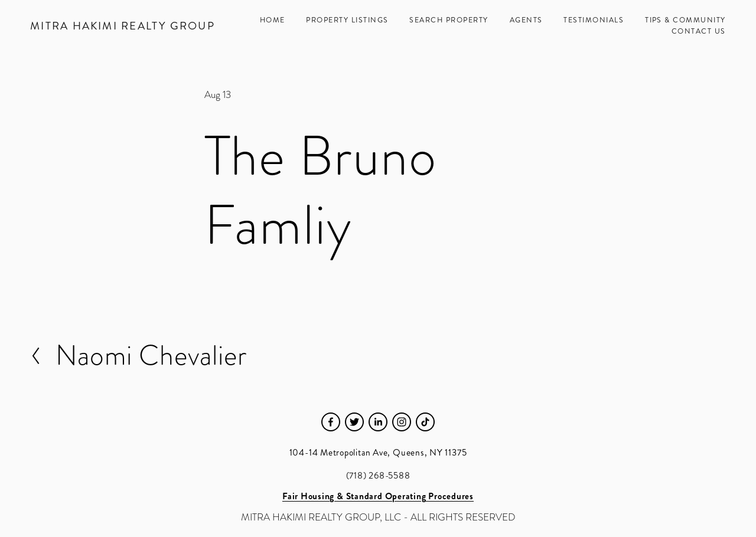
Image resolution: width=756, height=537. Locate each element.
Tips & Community (685, 20)
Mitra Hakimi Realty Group (123, 26)
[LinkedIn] (378, 422)
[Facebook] (331, 422)
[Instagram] (402, 422)
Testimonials (594, 20)
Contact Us (699, 31)
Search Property (449, 20)
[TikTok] (425, 422)
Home (273, 20)
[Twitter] (354, 422)
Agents (526, 20)
